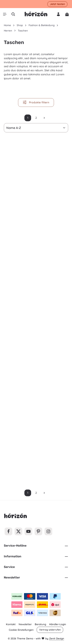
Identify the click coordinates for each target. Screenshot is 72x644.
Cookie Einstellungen (21, 630)
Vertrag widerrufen (50, 630)
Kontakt (11, 624)
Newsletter (25, 624)
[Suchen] (13, 14)
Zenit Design (57, 638)
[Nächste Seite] (44, 118)
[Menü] (5, 14)
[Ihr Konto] (58, 14)
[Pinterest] (38, 531)
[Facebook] (8, 531)
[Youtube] (28, 531)
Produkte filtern (36, 102)
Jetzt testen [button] (57, 4)
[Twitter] (18, 531)
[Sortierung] (36, 128)
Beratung (40, 624)
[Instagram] (48, 531)
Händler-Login (58, 624)
